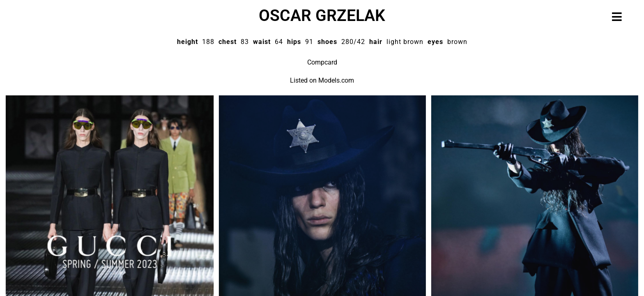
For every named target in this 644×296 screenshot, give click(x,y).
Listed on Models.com (322, 80)
